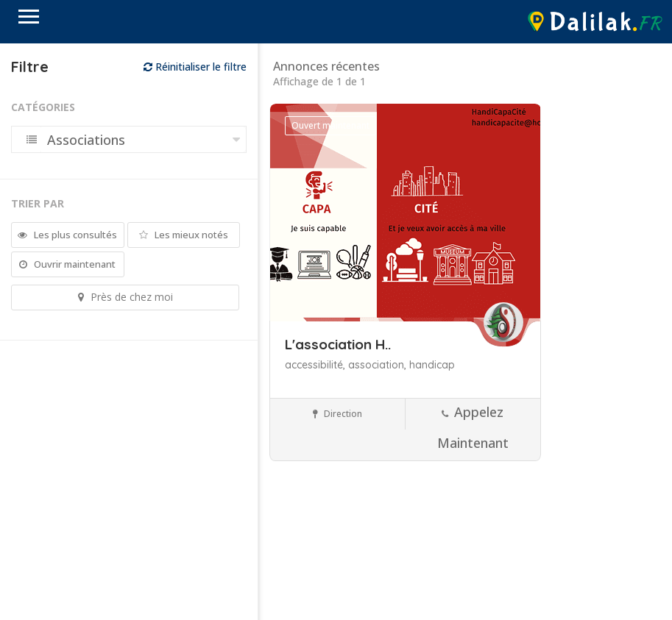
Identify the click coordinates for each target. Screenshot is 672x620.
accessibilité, (316, 365)
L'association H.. (338, 344)
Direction (337, 414)
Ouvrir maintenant (67, 264)
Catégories (43, 107)
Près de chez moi (125, 297)
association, (379, 365)
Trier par (38, 203)
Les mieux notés (184, 235)
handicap (432, 365)
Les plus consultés (67, 235)
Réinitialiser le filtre (195, 67)
